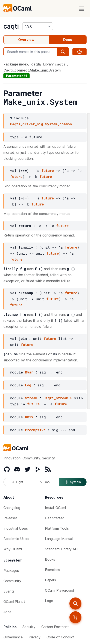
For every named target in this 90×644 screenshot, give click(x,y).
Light (17, 482)
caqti (11, 26)
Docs (68, 40)
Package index (16, 64)
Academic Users (16, 539)
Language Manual (59, 539)
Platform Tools (57, 528)
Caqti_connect (16, 70)
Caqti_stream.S (58, 398)
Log (28, 385)
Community (12, 581)
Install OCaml (55, 508)
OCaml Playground (60, 590)
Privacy (35, 637)
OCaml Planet (14, 602)
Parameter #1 (16, 76)
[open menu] (81, 9)
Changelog (12, 508)
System (73, 482)
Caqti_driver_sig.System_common (41, 124)
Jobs (7, 612)
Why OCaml (13, 549)
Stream (31, 398)
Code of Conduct (61, 637)
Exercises (52, 570)
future (48, 170)
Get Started (55, 518)
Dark (45, 482)
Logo (49, 601)
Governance (13, 637)
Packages (11, 571)
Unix (29, 417)
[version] (38, 26)
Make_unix (39, 70)
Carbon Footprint (55, 627)
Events (9, 591)
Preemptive (35, 430)
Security (29, 627)
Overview (26, 40)
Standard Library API (62, 549)
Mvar (29, 372)
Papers (50, 580)
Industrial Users (16, 528)
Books (50, 559)
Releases (10, 518)
